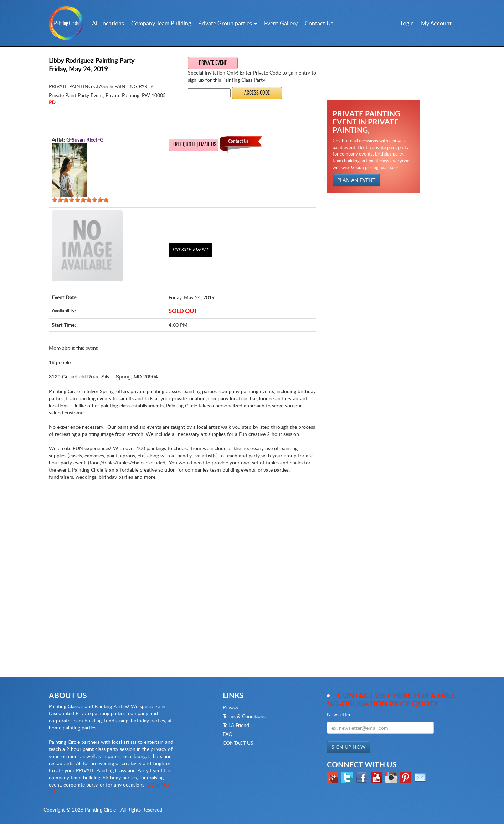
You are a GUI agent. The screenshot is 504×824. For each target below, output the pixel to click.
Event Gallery (281, 23)
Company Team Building (161, 23)
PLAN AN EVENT (356, 180)
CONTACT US (238, 743)
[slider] (80, 200)
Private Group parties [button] (228, 23)
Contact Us (319, 23)
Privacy (231, 707)
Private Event (213, 63)
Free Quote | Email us (195, 145)
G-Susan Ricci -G (85, 140)
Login (407, 23)
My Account (436, 23)
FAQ (228, 734)
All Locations (108, 23)
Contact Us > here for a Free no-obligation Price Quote (391, 699)
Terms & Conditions (244, 716)
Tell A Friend (236, 725)
